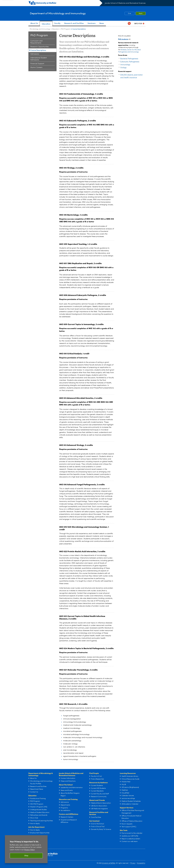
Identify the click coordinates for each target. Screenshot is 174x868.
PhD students (123, 39)
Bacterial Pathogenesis (129, 59)
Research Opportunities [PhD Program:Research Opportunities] (40, 47)
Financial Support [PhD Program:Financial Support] (37, 64)
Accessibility (141, 863)
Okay (26, 856)
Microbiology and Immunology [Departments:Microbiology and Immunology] (40, 29)
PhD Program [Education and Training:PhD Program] (66, 29)
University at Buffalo (109, 863)
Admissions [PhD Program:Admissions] (35, 54)
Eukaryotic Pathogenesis (130, 62)
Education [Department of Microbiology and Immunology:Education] (56, 29)
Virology (123, 68)
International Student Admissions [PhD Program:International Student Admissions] (39, 59)
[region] (26, 849)
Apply (141, 14)
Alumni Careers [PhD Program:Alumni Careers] (36, 67)
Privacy (133, 863)
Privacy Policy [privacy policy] (29, 850)
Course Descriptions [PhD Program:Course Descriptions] (38, 50)
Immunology (125, 65)
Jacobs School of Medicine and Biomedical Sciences (125, 3)
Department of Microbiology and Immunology (66, 13)
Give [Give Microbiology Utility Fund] (128, 14)
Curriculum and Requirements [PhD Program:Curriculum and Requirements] (36, 42)
